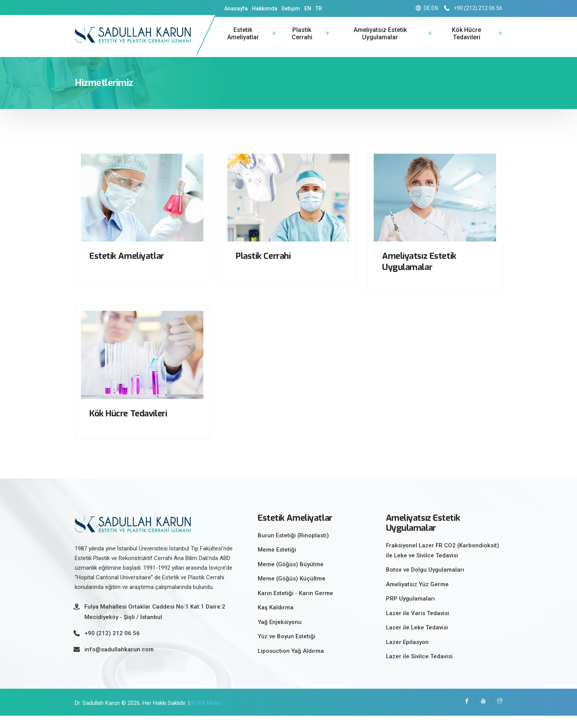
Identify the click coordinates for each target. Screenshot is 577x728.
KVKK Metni (206, 715)
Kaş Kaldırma (276, 620)
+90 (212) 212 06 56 (473, 8)
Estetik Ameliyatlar (243, 40)
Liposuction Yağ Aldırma (291, 663)
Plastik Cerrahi (302, 40)
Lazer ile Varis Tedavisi (418, 626)
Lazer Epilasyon (407, 654)
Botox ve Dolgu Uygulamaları (425, 582)
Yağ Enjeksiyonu (280, 634)
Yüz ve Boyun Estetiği (287, 649)
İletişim (291, 8)
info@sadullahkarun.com (119, 662)
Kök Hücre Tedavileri (466, 40)
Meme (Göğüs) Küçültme (292, 591)
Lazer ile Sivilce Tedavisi (419, 669)
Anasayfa (236, 8)
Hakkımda (265, 8)
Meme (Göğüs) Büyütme (291, 577)
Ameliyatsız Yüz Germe (417, 597)
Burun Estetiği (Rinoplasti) (293, 548)
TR (319, 8)
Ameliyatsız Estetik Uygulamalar (380, 40)
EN (308, 8)
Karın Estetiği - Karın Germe (295, 606)
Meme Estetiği (277, 562)
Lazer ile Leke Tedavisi (417, 640)
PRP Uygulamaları (410, 611)
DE (427, 8)
